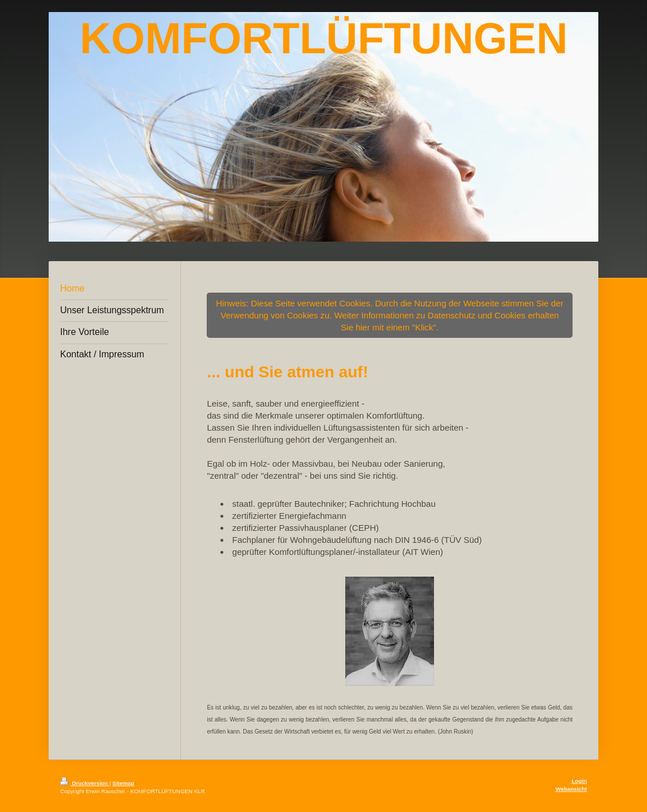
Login (579, 781)
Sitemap (123, 783)
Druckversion (85, 783)
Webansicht (571, 789)
